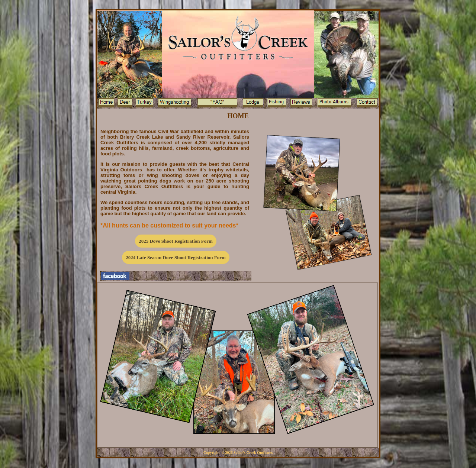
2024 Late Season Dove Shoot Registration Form (176, 257)
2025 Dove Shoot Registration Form (176, 241)
